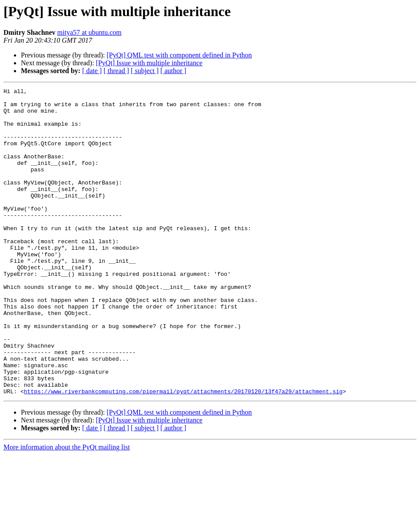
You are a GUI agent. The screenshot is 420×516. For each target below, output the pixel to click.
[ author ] (173, 71)
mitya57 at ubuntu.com (90, 32)
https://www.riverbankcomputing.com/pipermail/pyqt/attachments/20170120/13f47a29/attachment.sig (183, 452)
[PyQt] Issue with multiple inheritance (149, 63)
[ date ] (92, 71)
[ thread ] (116, 71)
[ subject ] (145, 71)
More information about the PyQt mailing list (67, 508)
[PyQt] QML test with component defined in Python (179, 55)
